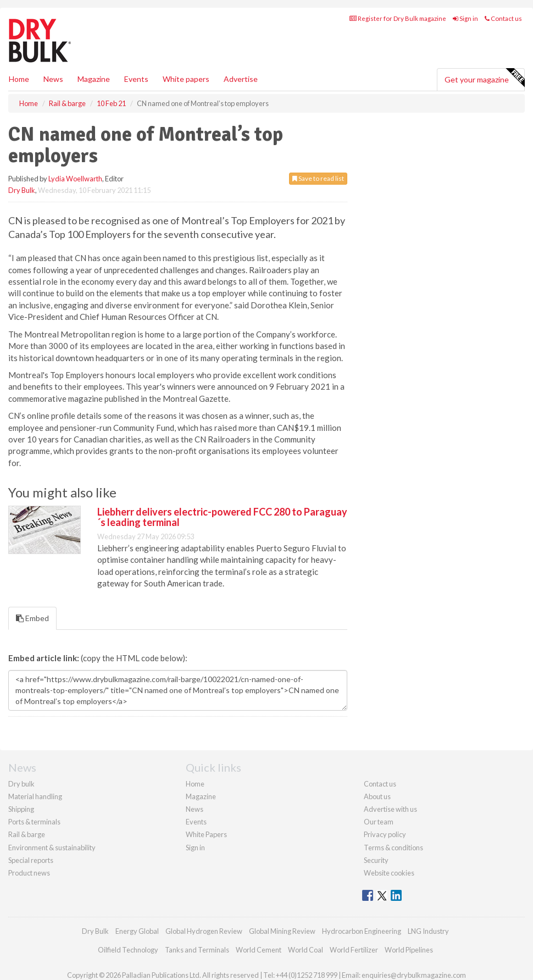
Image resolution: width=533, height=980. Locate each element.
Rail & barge (27, 834)
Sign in (465, 18)
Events (136, 79)
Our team (379, 822)
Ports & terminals (34, 822)
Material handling (35, 796)
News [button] (53, 79)
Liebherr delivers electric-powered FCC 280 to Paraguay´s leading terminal (222, 517)
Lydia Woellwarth (75, 179)
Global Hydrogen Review (204, 931)
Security (376, 860)
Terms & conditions (393, 848)
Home (19, 79)
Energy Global (137, 931)
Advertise (241, 79)
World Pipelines (409, 950)
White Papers (206, 834)
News (195, 809)
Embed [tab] (32, 618)
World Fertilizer (354, 950)
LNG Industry (428, 931)
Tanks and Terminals (197, 950)
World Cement (259, 950)
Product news (29, 873)
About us (377, 796)
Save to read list (318, 178)
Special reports (31, 860)
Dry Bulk (22, 190)
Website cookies (389, 873)
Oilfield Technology (128, 950)
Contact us (503, 18)
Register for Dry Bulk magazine (398, 18)
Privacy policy (385, 834)
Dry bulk (21, 784)
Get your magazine (484, 78)
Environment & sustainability (52, 848)
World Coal (306, 950)
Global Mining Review (282, 931)
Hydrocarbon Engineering (362, 931)
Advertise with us (390, 809)
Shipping (21, 809)
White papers (186, 79)
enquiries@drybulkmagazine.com (414, 975)
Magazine (94, 79)
